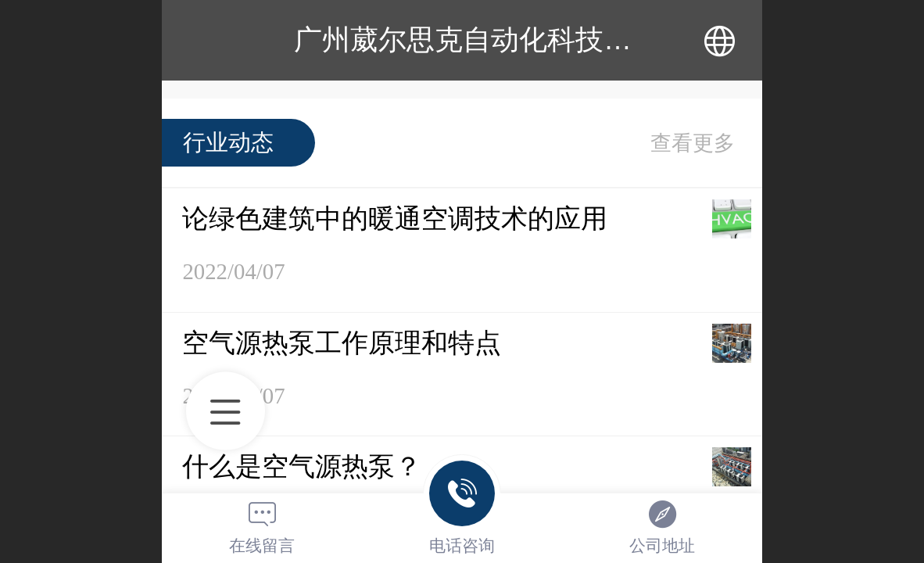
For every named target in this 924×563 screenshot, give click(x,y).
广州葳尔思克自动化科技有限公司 (505, 39)
